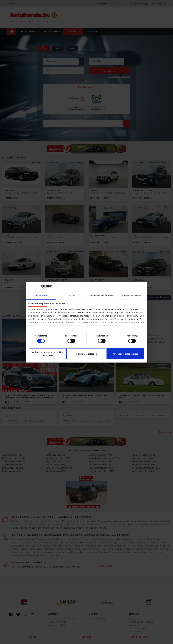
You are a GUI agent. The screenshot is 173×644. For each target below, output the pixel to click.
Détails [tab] (71, 295)
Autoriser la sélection (86, 354)
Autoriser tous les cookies (125, 354)
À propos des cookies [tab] (132, 295)
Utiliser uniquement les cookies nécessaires (48, 354)
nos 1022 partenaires (47, 309)
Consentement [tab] (41, 295)
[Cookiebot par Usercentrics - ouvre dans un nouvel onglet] (41, 287)
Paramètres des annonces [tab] (102, 295)
